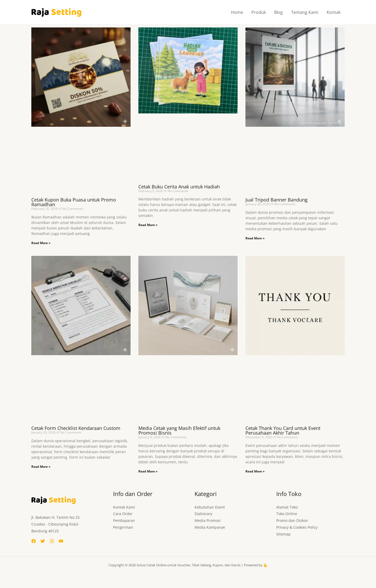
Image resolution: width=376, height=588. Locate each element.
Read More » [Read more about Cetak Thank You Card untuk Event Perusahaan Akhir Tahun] (255, 471)
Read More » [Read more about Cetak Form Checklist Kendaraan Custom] (41, 467)
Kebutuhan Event (210, 507)
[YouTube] (61, 541)
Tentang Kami (305, 12)
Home (237, 12)
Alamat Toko (287, 507)
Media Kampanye (210, 528)
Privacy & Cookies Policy (297, 528)
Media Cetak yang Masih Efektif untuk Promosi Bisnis (179, 430)
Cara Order (123, 514)
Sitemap (283, 534)
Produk (259, 12)
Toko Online (287, 514)
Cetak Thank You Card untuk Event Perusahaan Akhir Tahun (283, 430)
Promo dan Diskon (292, 521)
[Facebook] (34, 541)
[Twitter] (43, 541)
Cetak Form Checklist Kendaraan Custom (76, 428)
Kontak (334, 12)
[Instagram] (52, 541)
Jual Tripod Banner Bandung (277, 200)
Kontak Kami (124, 507)
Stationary (203, 514)
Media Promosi (208, 521)
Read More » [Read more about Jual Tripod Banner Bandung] (255, 238)
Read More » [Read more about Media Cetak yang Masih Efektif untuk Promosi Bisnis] (148, 471)
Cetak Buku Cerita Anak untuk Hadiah (179, 187)
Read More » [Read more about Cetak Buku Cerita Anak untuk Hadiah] (148, 225)
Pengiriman (123, 528)
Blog (278, 12)
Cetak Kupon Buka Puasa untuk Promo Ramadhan (74, 202)
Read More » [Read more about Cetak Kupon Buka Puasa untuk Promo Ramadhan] (41, 243)
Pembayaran (124, 521)
